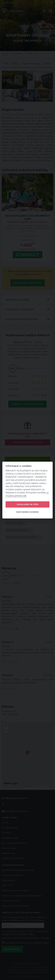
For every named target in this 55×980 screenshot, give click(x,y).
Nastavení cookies (27, 512)
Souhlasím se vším (28, 504)
